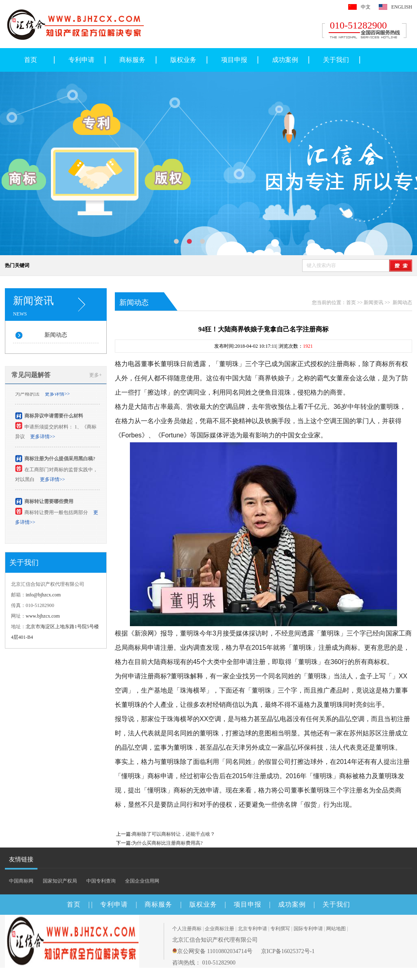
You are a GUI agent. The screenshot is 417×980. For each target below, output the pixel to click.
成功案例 (285, 60)
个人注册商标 (187, 929)
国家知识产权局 (60, 881)
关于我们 (336, 60)
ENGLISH (402, 7)
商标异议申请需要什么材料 (54, 417)
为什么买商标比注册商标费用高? (167, 843)
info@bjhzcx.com (43, 595)
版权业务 (183, 60)
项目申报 (234, 60)
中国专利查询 (101, 881)
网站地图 (336, 929)
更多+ (95, 375)
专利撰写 (280, 929)
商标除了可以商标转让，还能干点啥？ (173, 834)
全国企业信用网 (142, 881)
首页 (31, 60)
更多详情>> (57, 395)
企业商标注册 (219, 929)
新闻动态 (56, 335)
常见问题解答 (31, 375)
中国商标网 (21, 881)
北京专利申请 (252, 929)
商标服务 (132, 60)
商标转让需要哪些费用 (49, 502)
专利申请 (81, 60)
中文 (366, 7)
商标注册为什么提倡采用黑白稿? (60, 459)
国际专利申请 (308, 929)
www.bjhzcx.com (43, 616)
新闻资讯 (373, 302)
